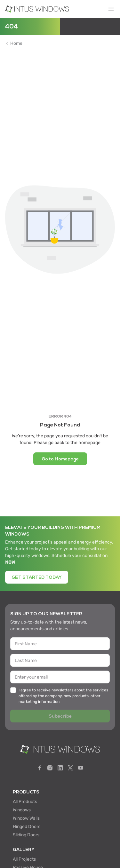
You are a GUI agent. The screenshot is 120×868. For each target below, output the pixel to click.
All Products (25, 802)
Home (16, 44)
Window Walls (26, 818)
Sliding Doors (26, 835)
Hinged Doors (27, 827)
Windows (22, 810)
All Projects (24, 859)
